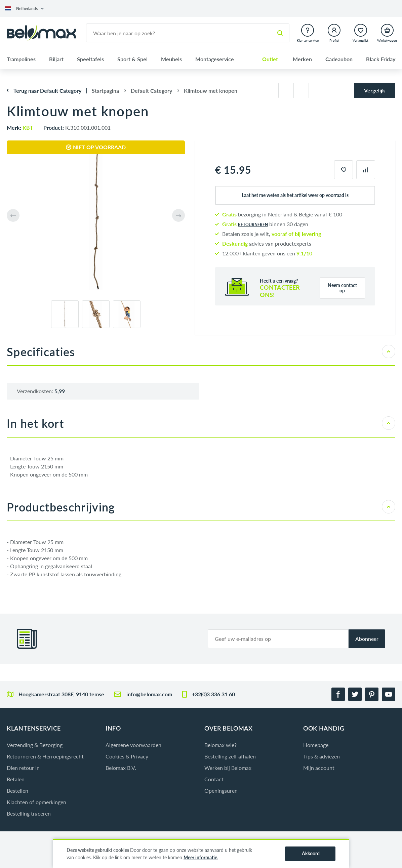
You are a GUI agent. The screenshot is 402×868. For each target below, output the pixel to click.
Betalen (16, 779)
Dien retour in (23, 768)
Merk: (20, 128)
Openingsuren (221, 791)
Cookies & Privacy (127, 756)
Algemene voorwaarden (133, 745)
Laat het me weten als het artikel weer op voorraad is (295, 195)
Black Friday (381, 59)
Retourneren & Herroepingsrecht (45, 756)
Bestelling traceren (29, 813)
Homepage (316, 745)
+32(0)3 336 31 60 (213, 694)
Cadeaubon (339, 59)
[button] (24, 9)
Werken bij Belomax (228, 768)
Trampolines (21, 59)
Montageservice (215, 59)
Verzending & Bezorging (35, 745)
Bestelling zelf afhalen (230, 756)
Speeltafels (90, 59)
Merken (302, 59)
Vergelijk (375, 90)
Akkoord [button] (311, 853)
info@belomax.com (149, 694)
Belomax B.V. (121, 768)
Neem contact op (342, 288)
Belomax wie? (220, 745)
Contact (214, 779)
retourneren (253, 225)
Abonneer (367, 639)
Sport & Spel (132, 59)
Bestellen (17, 791)
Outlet (270, 59)
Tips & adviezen (321, 756)
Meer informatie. (201, 857)
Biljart (56, 59)
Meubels (171, 59)
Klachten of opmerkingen (36, 802)
